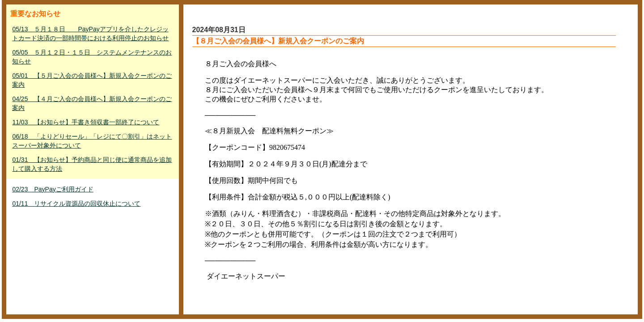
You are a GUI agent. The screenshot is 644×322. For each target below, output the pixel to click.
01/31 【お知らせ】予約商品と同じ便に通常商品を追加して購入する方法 (92, 164)
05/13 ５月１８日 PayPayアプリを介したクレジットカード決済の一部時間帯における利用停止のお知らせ (90, 34)
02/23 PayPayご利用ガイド (53, 189)
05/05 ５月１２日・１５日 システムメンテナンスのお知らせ (92, 57)
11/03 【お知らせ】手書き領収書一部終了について (86, 122)
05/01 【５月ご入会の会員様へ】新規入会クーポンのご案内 (92, 80)
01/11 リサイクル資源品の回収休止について (76, 203)
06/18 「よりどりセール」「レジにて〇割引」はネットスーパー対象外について (92, 141)
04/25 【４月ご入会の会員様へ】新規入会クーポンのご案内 (92, 103)
